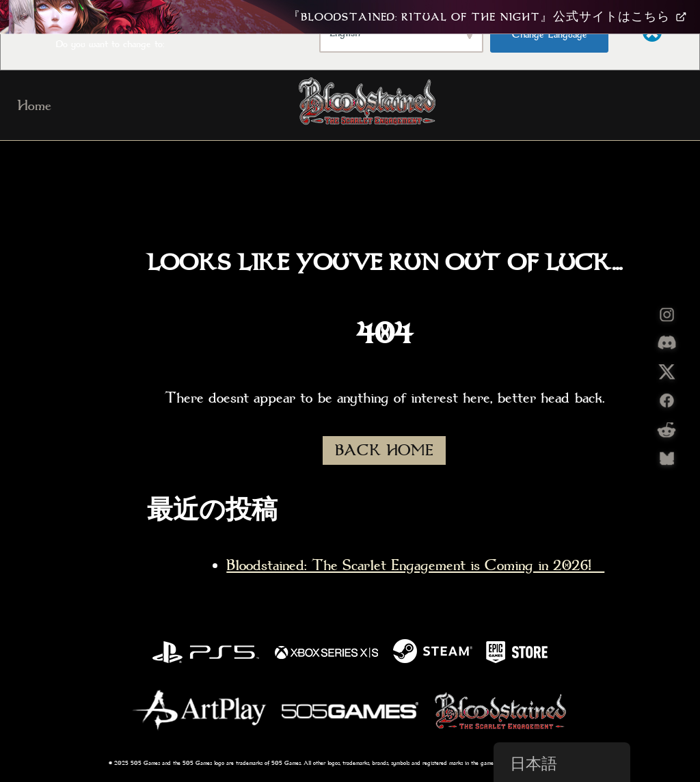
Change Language (550, 34)
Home (34, 105)
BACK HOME (384, 450)
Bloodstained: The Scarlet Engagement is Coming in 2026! (415, 565)
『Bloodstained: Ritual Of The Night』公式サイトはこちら (487, 17)
